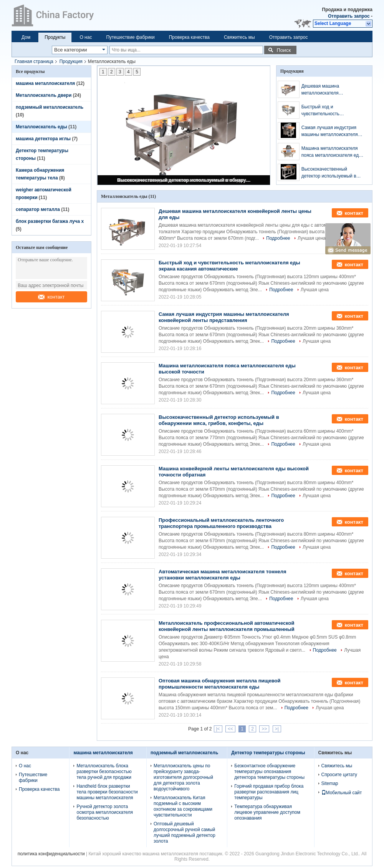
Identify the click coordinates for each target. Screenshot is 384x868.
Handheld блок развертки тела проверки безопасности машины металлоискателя (107, 792)
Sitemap (330, 783)
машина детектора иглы (43, 139)
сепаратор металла (38, 209)
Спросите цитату (339, 775)
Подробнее (278, 238)
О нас (86, 37)
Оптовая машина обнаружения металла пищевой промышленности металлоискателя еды (220, 684)
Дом (26, 37)
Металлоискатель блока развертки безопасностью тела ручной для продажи (104, 772)
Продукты (55, 37)
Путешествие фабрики (130, 37)
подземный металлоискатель (50, 107)
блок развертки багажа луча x (50, 221)
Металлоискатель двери (44, 95)
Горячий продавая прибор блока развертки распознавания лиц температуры (269, 792)
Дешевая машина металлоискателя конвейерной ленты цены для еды (333, 90)
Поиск (284, 50)
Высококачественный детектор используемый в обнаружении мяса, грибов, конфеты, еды (184, 180)
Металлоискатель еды (41, 127)
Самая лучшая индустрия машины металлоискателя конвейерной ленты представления (330, 131)
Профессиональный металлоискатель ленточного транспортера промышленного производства (221, 523)
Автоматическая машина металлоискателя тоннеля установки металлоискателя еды (223, 575)
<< (230, 729)
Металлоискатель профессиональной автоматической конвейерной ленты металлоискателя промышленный (227, 626)
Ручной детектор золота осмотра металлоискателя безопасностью (105, 812)
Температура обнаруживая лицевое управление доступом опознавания (267, 812)
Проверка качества (189, 37)
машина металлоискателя (45, 83)
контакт (51, 297)
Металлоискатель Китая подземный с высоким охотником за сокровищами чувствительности (183, 806)
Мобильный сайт (342, 793)
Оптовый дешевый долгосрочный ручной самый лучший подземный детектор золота (185, 832)
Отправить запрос (349, 16)
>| (277, 729)
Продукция (71, 61)
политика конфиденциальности (51, 854)
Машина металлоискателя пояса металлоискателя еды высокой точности (332, 152)
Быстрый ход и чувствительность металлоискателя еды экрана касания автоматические (333, 111)
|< (218, 729)
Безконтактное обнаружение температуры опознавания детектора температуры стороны (269, 772)
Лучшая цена (312, 238)
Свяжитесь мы (239, 37)
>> (264, 729)
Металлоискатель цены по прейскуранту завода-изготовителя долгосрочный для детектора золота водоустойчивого (183, 777)
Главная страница (34, 61)
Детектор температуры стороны (268, 753)
